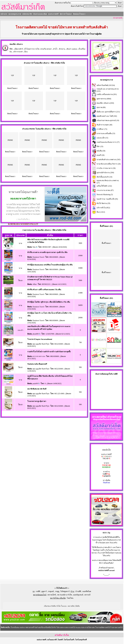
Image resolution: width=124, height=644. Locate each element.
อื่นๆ (26, 52)
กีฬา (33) (100, 147)
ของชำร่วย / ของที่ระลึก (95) (107, 199)
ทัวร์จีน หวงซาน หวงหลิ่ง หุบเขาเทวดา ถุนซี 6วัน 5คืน (47, 252)
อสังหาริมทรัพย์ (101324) (106, 85)
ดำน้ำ (55, 49)
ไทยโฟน (70, 598)
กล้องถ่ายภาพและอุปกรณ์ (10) (108, 120)
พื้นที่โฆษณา (106, 243)
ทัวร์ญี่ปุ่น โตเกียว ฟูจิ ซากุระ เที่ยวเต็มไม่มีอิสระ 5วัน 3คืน (49, 302)
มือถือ (78, 606)
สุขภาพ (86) (101, 107)
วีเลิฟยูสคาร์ (65, 591)
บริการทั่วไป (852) (103, 208)
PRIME (10, 140)
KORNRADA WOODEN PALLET (23, 224)
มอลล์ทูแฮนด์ (78, 595)
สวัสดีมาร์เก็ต (62, 635)
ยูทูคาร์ (44, 591)
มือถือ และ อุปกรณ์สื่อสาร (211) (108, 112)
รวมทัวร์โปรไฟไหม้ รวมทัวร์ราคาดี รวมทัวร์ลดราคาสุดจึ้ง (49, 352)
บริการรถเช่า (18, 52)
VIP (12, 76)
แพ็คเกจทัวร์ (19, 49)
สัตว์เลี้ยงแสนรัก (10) (104, 177)
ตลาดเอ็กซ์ (52, 595)
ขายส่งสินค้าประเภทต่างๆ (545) (109, 160)
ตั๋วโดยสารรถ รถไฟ (32, 49)
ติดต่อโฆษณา (12, 88)
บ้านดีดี (78, 591)
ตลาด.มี (87, 595)
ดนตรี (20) (101, 155)
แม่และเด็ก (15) (102, 138)
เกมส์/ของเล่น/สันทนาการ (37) (108, 142)
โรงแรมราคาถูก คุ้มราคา (37, 401)
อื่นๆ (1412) (101, 212)
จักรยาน (62, 49)
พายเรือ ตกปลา (46, 49)
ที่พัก (11, 49)
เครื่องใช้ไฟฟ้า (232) (104, 186)
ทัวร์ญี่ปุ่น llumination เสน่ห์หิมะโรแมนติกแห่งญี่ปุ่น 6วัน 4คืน (50, 265)
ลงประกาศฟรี (53, 14)
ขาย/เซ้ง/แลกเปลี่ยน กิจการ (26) (109, 164)
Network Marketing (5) (105, 195)
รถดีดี (38, 591)
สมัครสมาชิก (27, 14)
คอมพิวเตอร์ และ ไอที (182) (107, 116)
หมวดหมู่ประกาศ (15, 14)
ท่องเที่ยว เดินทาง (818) (105, 103)
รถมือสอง (103, 374)
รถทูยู (57, 591)
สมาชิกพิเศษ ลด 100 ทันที (37, 389)
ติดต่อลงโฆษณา (79, 14)
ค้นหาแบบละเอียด (40, 14)
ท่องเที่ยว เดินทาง (16, 44)
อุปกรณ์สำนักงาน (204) (105, 173)
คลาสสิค (71, 606)
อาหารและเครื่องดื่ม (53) (106, 133)
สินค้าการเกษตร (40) (104, 125)
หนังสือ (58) (101, 151)
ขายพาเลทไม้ (79, 34)
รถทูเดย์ (51, 591)
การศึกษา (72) (102, 129)
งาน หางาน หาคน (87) (105, 190)
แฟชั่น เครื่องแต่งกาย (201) (107, 94)
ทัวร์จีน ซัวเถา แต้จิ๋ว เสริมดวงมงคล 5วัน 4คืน (44, 290)
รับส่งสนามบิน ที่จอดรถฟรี (37, 364)
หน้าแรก (4, 14)
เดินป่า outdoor (72, 49)
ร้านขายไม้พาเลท (30, 34)
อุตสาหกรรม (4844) (104, 99)
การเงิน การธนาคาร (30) (106, 168)
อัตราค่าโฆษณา (66, 14)
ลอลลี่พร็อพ (87, 591)
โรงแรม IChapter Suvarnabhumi (40, 339)
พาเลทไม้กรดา (28, 199)
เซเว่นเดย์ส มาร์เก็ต (64, 595)
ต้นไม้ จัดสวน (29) (103, 203)
